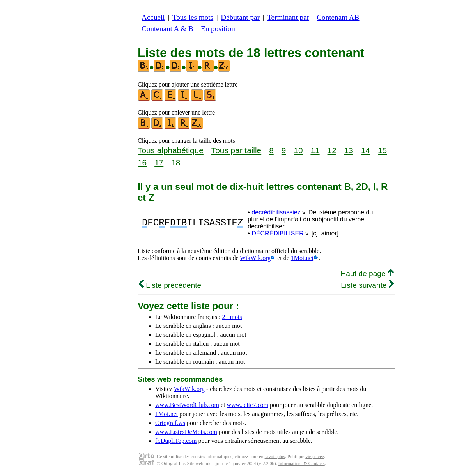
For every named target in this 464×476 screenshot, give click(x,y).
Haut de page (367, 273)
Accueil (153, 17)
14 (366, 150)
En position (218, 29)
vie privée (315, 457)
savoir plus (275, 457)
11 (315, 150)
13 (349, 150)
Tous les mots (193, 17)
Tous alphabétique (171, 150)
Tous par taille (236, 150)
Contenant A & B (167, 29)
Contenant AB (338, 17)
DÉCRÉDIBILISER (277, 233)
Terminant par (288, 17)
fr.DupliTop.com (176, 441)
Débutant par (240, 17)
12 (332, 150)
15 (382, 150)
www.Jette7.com (247, 405)
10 (298, 150)
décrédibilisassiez (276, 212)
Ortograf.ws (170, 423)
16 (142, 162)
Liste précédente (170, 285)
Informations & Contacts (301, 464)
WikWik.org (255, 258)
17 (159, 162)
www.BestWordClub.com (187, 405)
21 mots (232, 317)
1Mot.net (302, 258)
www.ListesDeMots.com (186, 432)
